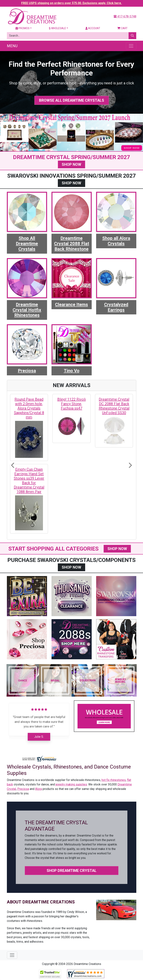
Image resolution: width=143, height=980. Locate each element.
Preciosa (27, 371)
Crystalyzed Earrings (116, 307)
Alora (38, 789)
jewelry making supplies (71, 784)
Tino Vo (72, 371)
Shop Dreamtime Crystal (72, 871)
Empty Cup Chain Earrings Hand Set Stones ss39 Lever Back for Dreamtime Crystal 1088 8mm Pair (29, 481)
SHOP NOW (71, 164)
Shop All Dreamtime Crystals (27, 244)
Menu (12, 46)
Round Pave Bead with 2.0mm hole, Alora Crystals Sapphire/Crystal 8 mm (29, 408)
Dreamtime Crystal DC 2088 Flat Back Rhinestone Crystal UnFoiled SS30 (114, 406)
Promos (23, 28)
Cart (122, 28)
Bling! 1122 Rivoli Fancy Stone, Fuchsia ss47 (71, 404)
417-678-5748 (125, 16)
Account (93, 28)
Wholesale (57, 28)
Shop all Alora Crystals (116, 241)
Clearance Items (71, 305)
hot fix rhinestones (114, 780)
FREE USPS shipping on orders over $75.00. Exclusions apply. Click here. (71, 3)
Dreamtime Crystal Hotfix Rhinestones (27, 310)
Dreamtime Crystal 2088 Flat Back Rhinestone (72, 244)
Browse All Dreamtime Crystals (72, 100)
